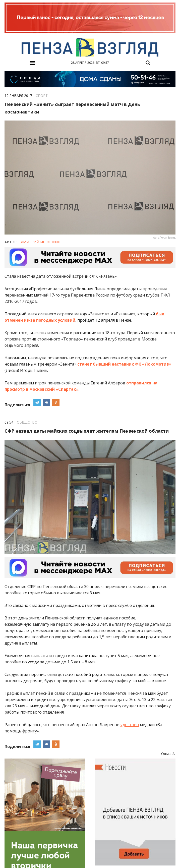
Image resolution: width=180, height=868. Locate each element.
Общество (27, 422)
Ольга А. (168, 754)
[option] (90, 18)
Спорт (42, 96)
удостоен (130, 725)
